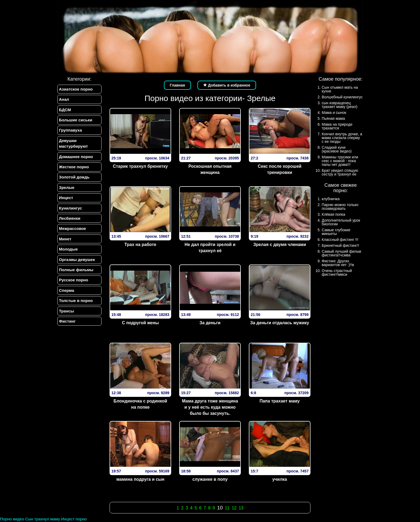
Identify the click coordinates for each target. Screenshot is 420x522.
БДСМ (65, 110)
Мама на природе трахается (337, 126)
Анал (64, 99)
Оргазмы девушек (77, 260)
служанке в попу (210, 479)
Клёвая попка (333, 214)
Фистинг (67, 321)
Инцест (66, 198)
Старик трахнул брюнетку (140, 166)
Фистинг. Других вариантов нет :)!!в (338, 263)
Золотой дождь (74, 177)
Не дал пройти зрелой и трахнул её (210, 248)
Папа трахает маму (280, 401)
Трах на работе (140, 245)
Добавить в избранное (227, 85)
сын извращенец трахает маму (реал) (340, 105)
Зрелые (67, 187)
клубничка (331, 199)
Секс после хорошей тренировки (280, 169)
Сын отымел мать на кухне (340, 89)
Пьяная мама (333, 118)
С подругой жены (140, 323)
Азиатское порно (76, 89)
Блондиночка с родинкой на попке (140, 404)
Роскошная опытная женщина (210, 169)
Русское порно (74, 280)
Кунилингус (70, 208)
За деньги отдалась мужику (280, 323)
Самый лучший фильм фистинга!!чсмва (341, 253)
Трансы (66, 311)
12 (234, 508)
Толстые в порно (76, 301)
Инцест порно (74, 519)
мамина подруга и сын (140, 479)
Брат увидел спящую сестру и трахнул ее (340, 172)
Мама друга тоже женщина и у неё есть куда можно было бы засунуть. (210, 407)
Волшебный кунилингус (342, 97)
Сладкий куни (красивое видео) (337, 149)
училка (280, 479)
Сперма (66, 290)
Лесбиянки (70, 218)
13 (241, 508)
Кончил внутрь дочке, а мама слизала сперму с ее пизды (342, 138)
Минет (65, 239)
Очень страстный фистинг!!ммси (337, 273)
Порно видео (12, 519)
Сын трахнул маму (43, 519)
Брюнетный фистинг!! (340, 245)
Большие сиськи (76, 120)
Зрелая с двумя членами (280, 245)
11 (227, 508)
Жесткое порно (74, 167)
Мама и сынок (334, 113)
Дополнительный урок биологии (341, 222)
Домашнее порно (76, 157)
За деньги (210, 323)
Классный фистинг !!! (340, 240)
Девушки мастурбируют (73, 143)
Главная (177, 85)
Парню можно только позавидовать (340, 207)
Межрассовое (72, 229)
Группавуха (70, 130)
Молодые (68, 249)
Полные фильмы (76, 270)
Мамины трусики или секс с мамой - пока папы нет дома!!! (340, 161)
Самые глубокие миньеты (336, 232)
